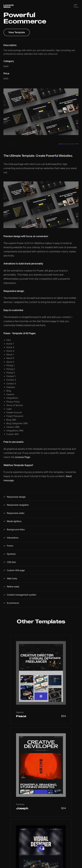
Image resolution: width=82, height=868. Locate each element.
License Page (23, 453)
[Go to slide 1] (61, 139)
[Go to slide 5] (77, 139)
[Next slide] (12, 140)
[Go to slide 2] (65, 139)
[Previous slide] (6, 140)
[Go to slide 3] (69, 139)
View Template (17, 32)
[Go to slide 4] (73, 139)
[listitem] (37, 109)
